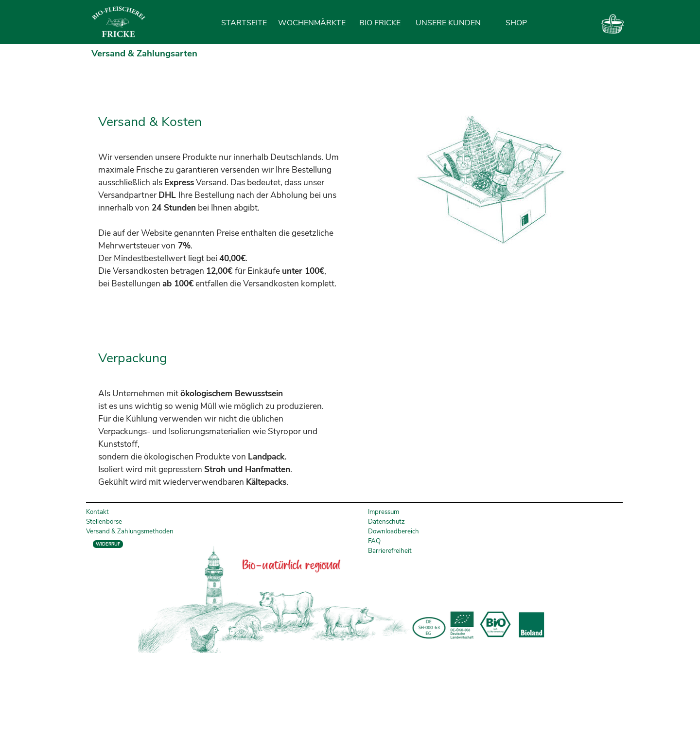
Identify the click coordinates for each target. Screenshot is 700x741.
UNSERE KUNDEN (448, 23)
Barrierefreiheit (390, 551)
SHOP (516, 23)
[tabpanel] (222, 181)
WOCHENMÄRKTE (312, 23)
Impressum (384, 512)
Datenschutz (386, 522)
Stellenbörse (104, 522)
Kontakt (97, 512)
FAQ (374, 541)
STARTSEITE (244, 23)
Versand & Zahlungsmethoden (130, 531)
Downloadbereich (394, 531)
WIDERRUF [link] (108, 544)
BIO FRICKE (380, 23)
